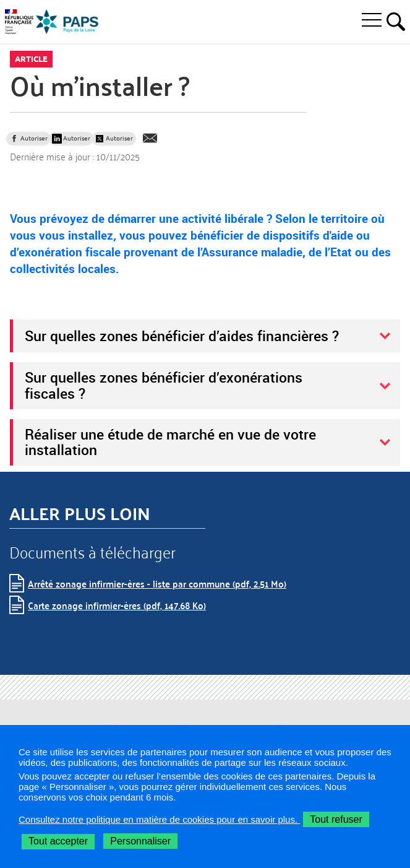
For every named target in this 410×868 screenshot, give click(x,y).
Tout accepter (58, 841)
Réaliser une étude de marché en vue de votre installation (170, 442)
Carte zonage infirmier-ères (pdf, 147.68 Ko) (117, 605)
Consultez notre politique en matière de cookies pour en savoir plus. (159, 819)
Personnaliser (140, 841)
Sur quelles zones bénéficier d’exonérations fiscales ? (164, 385)
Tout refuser (336, 819)
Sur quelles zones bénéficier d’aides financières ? (182, 336)
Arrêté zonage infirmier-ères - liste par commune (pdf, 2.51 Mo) (157, 584)
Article (31, 59)
